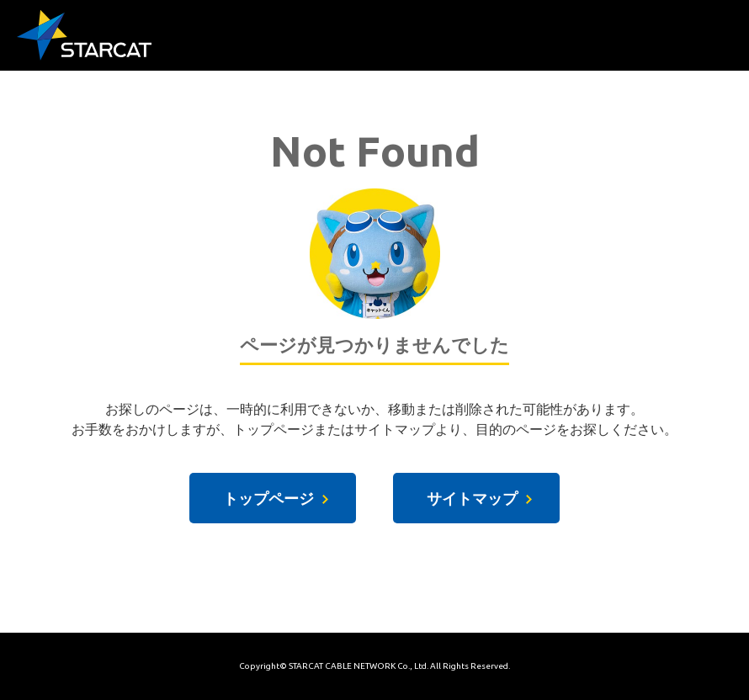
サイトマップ (472, 498)
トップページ (268, 498)
